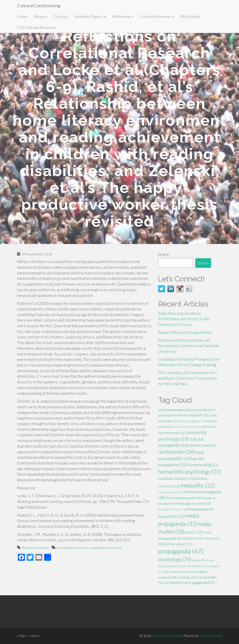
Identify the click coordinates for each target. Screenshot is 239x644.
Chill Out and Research (36, 27)
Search (164, 254)
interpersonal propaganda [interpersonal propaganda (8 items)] (183, 498)
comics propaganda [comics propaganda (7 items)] (191, 421)
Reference (123, 16)
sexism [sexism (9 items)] (194, 566)
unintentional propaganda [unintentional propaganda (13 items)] (190, 583)
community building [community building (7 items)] (186, 427)
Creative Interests (157, 16)
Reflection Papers (35, 548)
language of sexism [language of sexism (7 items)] (170, 509)
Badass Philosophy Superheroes (185, 332)
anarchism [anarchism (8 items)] (199, 410)
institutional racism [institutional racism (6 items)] (169, 492)
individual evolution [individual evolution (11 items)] (175, 478)
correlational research (73, 548)
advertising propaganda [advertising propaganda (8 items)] (174, 410)
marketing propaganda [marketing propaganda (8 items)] (199, 509)
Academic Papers (90, 16)
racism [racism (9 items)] (198, 560)
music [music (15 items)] (194, 532)
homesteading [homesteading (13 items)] (203, 465)
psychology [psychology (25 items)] (175, 559)
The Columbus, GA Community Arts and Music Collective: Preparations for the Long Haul (188, 378)
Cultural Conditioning (39, 5)
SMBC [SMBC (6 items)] (167, 572)
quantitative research (106, 548)
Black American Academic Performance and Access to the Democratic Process (184, 319)
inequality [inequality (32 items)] (198, 485)
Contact (61, 16)
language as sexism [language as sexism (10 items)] (195, 503)
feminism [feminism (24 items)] (180, 452)
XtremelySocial (210, 636)
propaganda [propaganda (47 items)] (181, 551)
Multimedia (190, 16)
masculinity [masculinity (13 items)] (171, 516)
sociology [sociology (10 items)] (187, 577)
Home (22, 16)
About (40, 16)
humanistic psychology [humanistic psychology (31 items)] (190, 471)
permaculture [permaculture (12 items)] (178, 544)
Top (21, 636)
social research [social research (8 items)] (183, 572)
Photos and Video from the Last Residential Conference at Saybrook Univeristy (188, 346)
